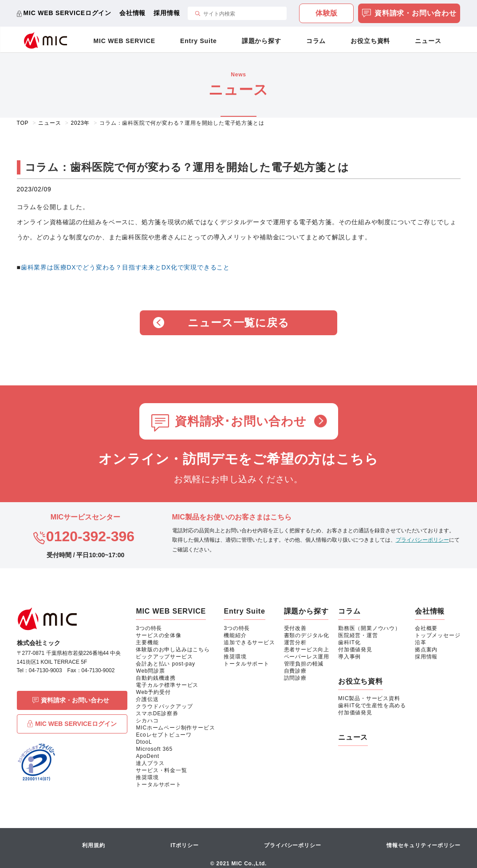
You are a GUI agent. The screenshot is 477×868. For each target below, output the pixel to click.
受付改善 (295, 628)
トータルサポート (158, 785)
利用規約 (93, 845)
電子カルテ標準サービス (167, 685)
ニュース (428, 41)
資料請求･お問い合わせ (241, 421)
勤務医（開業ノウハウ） (369, 628)
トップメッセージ (438, 635)
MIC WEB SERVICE (124, 41)
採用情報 (167, 13)
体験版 (327, 13)
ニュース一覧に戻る (238, 323)
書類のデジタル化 (307, 635)
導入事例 (349, 657)
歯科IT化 (349, 642)
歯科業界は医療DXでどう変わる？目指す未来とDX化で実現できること (125, 267)
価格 (229, 650)
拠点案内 (426, 650)
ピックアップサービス (164, 657)
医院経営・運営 (358, 635)
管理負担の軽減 (304, 664)
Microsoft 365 (154, 749)
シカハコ (147, 721)
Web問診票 (150, 671)
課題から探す (262, 41)
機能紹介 (235, 635)
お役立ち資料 (370, 41)
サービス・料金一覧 (161, 770)
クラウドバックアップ (164, 706)
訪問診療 (295, 678)
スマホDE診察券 (157, 713)
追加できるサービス (249, 642)
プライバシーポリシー (422, 540)
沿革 (421, 642)
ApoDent (147, 756)
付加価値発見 (355, 650)
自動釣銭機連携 (156, 678)
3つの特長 (149, 628)
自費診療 (295, 671)
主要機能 (147, 642)
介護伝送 (147, 699)
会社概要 (426, 628)
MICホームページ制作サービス (175, 728)
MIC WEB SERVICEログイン (68, 13)
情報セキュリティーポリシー (423, 845)
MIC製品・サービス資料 (369, 698)
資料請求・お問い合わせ (409, 14)
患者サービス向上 (307, 650)
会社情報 (132, 13)
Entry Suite (199, 41)
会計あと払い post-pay (165, 664)
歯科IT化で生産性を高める (372, 705)
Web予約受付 (153, 692)
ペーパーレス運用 (307, 657)
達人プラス (150, 763)
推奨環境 (147, 777)
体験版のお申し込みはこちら (173, 650)
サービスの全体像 (158, 635)
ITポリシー (184, 845)
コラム (316, 41)
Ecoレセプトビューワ (164, 735)
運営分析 (295, 642)
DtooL (144, 742)
